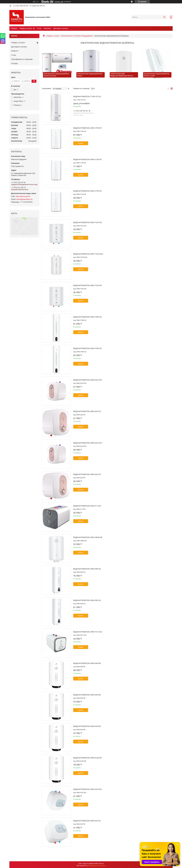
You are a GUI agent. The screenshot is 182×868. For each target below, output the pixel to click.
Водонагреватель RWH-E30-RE (87, 726)
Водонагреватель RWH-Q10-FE (87, 474)
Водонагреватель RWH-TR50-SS (88, 317)
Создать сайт (59, 2)
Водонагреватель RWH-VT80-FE (87, 128)
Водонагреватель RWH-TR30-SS (88, 348)
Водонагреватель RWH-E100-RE (87, 758)
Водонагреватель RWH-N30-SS (87, 600)
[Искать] (164, 17)
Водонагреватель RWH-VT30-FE (87, 191)
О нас (39, 28)
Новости (15, 51)
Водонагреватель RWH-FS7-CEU (88, 632)
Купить (81, 143)
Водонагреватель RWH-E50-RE (87, 695)
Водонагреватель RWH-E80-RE (87, 663)
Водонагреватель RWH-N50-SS (87, 569)
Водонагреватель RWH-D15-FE (87, 821)
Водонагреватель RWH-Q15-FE (87, 411)
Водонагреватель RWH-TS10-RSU (88, 254)
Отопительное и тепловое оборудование (77, 36)
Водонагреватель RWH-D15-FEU (88, 789)
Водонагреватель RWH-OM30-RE (88, 537)
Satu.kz (101, 864)
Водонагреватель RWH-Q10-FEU (88, 443)
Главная (14, 28)
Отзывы (14, 63)
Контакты (47, 28)
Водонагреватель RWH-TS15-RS (88, 222)
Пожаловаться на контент (97, 866)
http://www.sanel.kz (23, 196)
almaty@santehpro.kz (24, 199)
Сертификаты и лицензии (22, 59)
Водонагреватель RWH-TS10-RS (88, 285)
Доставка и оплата (61, 28)
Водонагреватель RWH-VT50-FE (87, 159)
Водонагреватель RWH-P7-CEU (87, 506)
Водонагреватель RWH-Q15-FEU (88, 380)
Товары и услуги (26, 28)
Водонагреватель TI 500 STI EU (87, 97)
